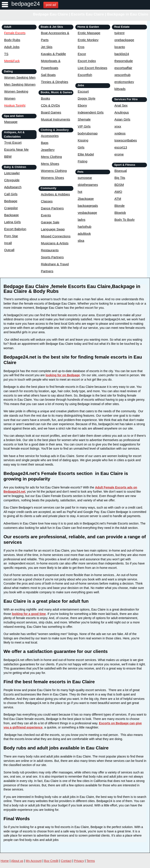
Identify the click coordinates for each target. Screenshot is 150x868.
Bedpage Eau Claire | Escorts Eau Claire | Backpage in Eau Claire (91, 14)
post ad (51, 5)
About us (17, 861)
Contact (66, 861)
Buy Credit (51, 861)
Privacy (79, 861)
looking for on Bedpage (63, 375)
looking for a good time (29, 614)
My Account (34, 861)
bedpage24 (26, 4)
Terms (91, 861)
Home (5, 861)
